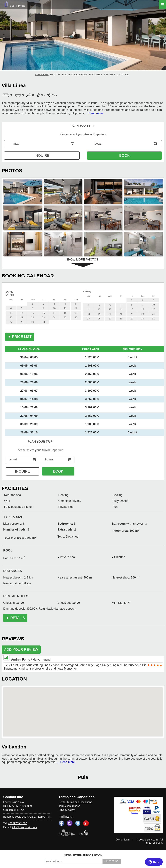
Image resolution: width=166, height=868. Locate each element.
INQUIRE (42, 155)
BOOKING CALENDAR (75, 74)
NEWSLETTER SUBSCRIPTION (83, 855)
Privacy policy (67, 810)
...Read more (95, 113)
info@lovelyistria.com (24, 827)
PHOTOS (55, 74)
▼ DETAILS (15, 618)
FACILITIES (96, 74)
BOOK (125, 155)
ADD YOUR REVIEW (21, 649)
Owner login (123, 840)
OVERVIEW (42, 74)
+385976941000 (17, 823)
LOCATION (123, 74)
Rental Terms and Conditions (75, 802)
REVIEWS (109, 74)
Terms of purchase (69, 806)
